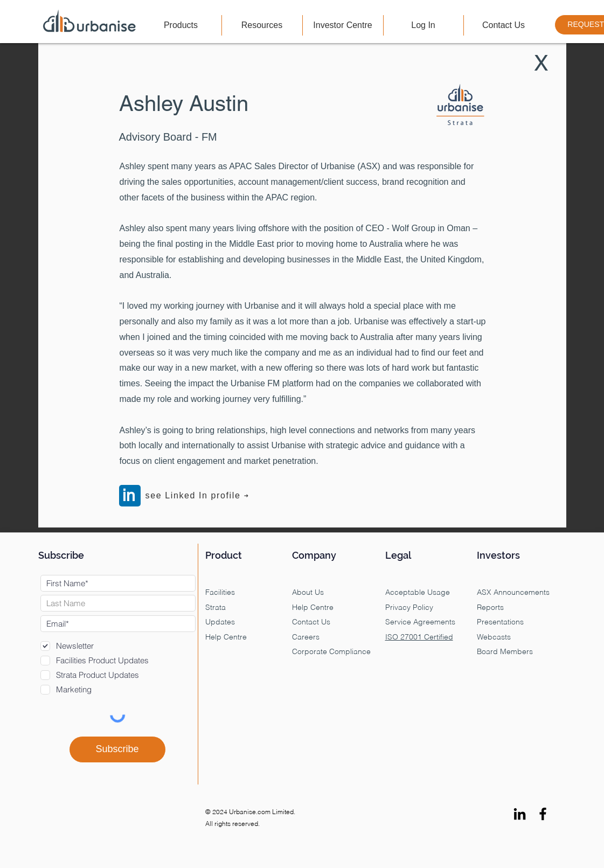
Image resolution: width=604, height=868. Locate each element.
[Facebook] (543, 814)
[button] (181, 25)
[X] (541, 63)
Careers (306, 637)
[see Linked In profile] (197, 496)
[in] (130, 496)
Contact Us (311, 622)
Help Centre (313, 608)
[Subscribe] (117, 749)
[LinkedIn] (520, 814)
